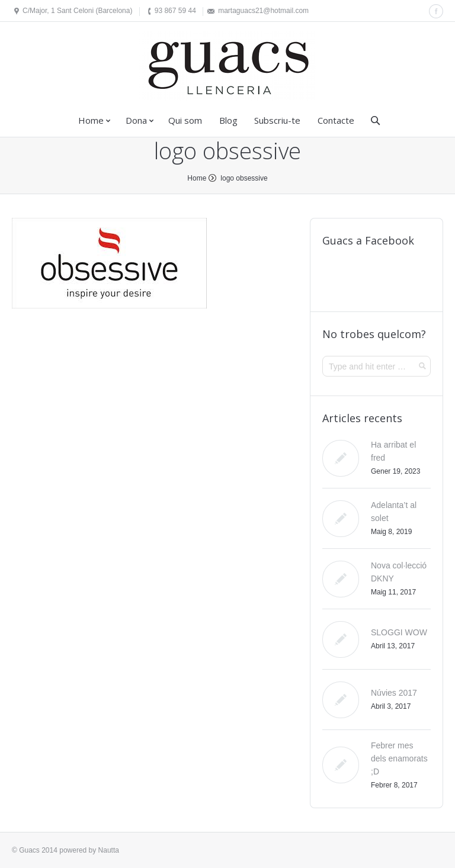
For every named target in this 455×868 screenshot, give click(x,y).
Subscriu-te (277, 120)
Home (91, 120)
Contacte (336, 120)
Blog (228, 120)
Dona (136, 120)
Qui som (185, 120)
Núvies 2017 (394, 693)
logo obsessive (244, 178)
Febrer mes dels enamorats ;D (399, 758)
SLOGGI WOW (399, 632)
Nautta (109, 850)
